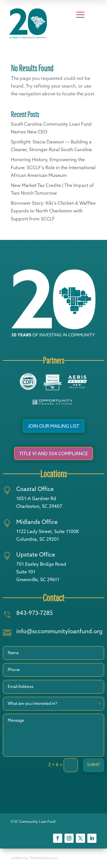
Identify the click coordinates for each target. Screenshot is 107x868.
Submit (94, 765)
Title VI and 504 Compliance (53, 454)
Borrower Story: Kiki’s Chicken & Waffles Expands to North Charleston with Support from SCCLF (53, 211)
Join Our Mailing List (54, 427)
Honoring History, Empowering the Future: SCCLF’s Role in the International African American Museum (53, 168)
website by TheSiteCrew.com (34, 858)
